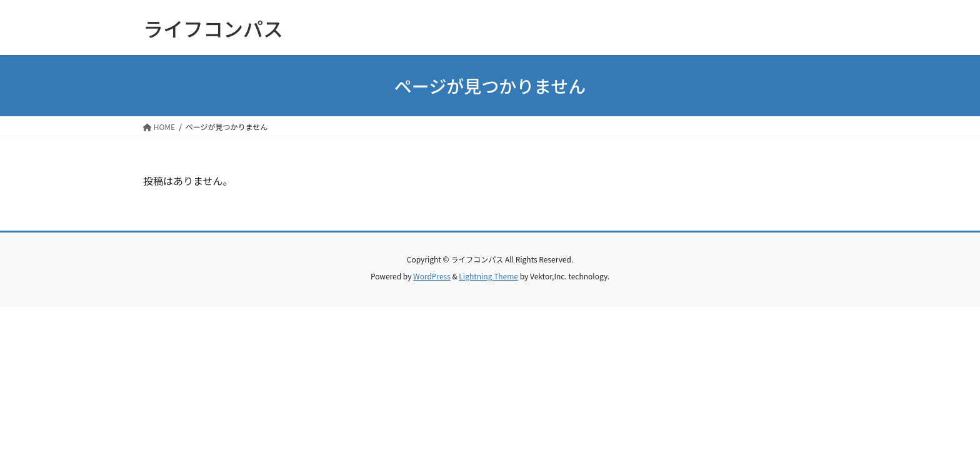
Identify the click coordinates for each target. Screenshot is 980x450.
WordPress (432, 276)
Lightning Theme (488, 276)
